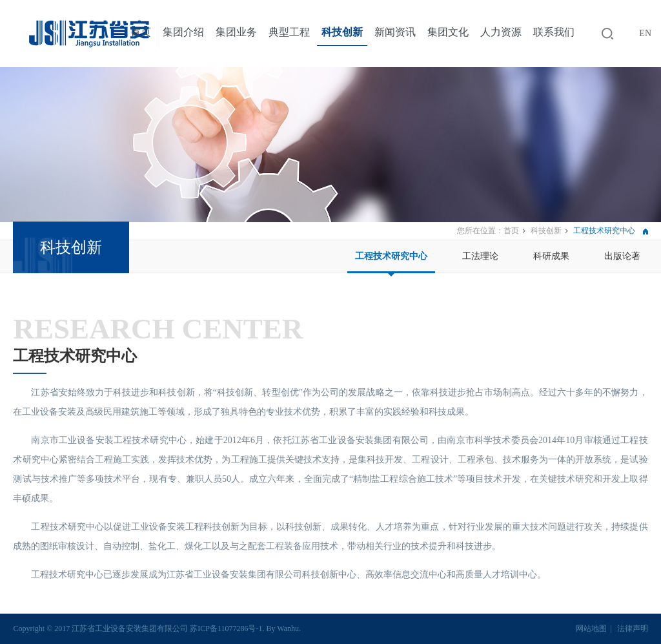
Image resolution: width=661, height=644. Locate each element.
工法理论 (480, 256)
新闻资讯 (395, 32)
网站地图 (591, 628)
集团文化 (448, 32)
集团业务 (236, 32)
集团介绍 (183, 32)
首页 (141, 32)
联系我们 (554, 32)
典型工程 (289, 32)
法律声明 (633, 628)
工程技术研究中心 (391, 256)
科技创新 (342, 32)
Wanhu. (289, 628)
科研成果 (551, 256)
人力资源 (501, 32)
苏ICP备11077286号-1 (226, 628)
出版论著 (622, 256)
